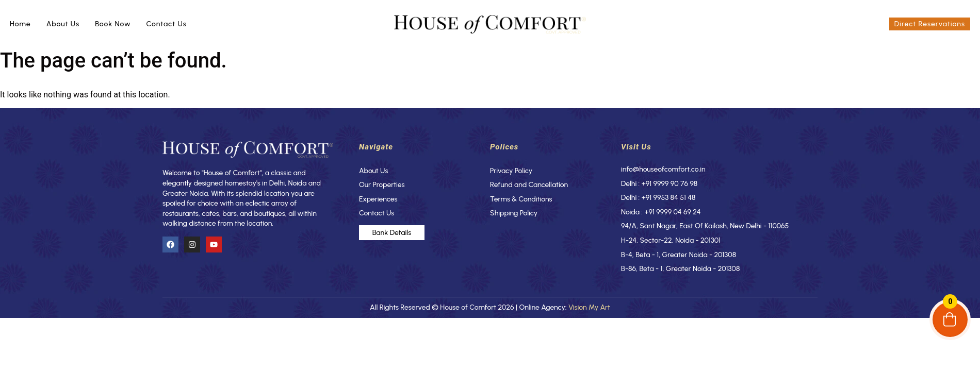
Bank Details (392, 233)
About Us (63, 24)
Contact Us (167, 24)
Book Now (113, 24)
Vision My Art (589, 307)
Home (20, 24)
